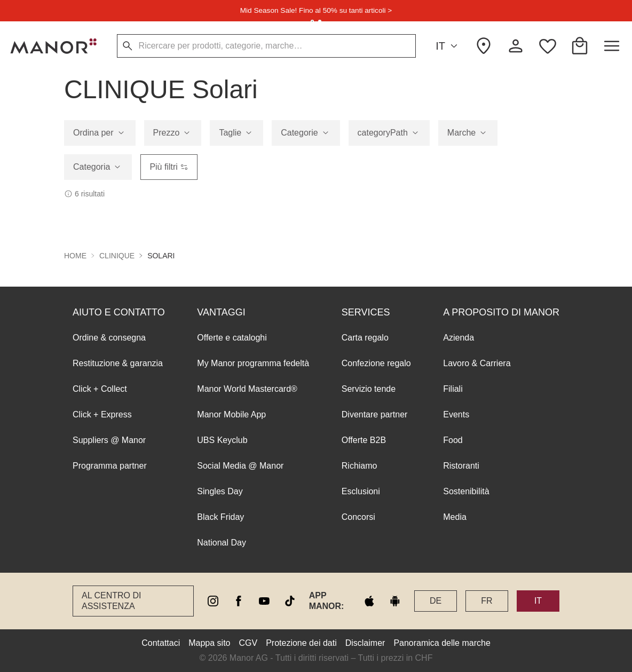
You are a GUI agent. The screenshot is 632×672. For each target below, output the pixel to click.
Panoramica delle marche (442, 643)
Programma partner (110, 466)
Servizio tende (369, 389)
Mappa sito (209, 643)
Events (456, 414)
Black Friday (220, 517)
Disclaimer (365, 643)
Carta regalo (365, 338)
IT (448, 46)
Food (453, 440)
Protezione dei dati (301, 643)
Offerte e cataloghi (232, 338)
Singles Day (220, 491)
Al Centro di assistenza (111, 601)
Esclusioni (361, 491)
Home (75, 256)
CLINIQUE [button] (117, 256)
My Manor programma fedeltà (253, 363)
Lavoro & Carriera (477, 363)
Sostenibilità (466, 491)
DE (436, 601)
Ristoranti (461, 466)
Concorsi (358, 517)
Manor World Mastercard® (247, 389)
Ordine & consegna (109, 338)
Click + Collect (100, 389)
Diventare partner (375, 414)
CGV (248, 643)
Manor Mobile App (231, 414)
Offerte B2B (364, 440)
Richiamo (360, 466)
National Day (222, 543)
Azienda (459, 338)
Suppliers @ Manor (109, 440)
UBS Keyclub (222, 440)
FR (487, 601)
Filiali (453, 389)
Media (455, 517)
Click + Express (102, 414)
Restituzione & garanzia (118, 363)
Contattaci (161, 643)
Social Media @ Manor (240, 466)
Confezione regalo (376, 363)
